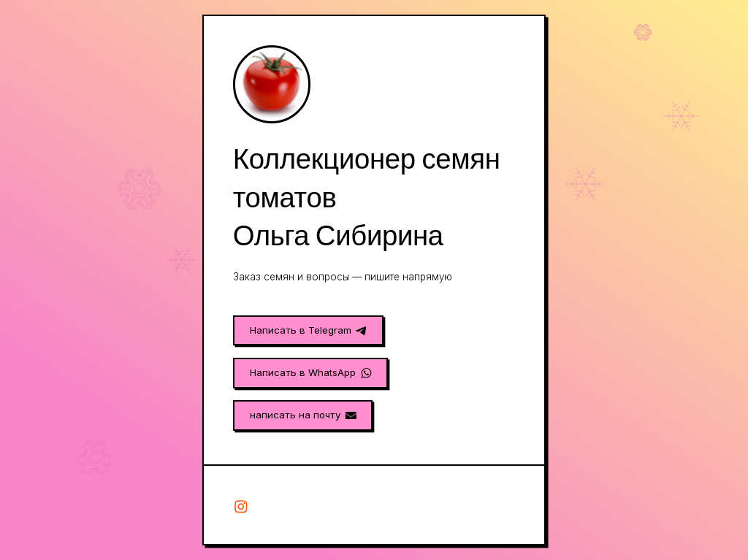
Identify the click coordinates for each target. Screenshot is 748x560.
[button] (308, 331)
